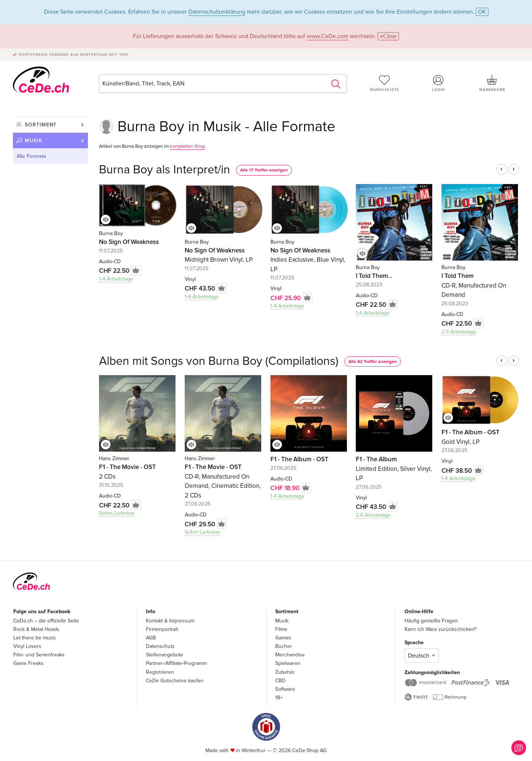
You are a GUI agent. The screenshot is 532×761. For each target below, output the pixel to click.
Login (439, 83)
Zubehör (285, 672)
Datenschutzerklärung (217, 12)
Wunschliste (385, 83)
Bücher (284, 646)
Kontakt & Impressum (170, 621)
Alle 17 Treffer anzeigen (264, 170)
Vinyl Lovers (27, 646)
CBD (280, 681)
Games (283, 638)
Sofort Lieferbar (117, 513)
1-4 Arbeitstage (116, 279)
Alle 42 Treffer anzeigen (373, 362)
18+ (279, 698)
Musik (34, 141)
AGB (151, 638)
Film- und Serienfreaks (39, 655)
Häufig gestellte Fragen (431, 621)
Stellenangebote (165, 655)
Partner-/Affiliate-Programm (176, 663)
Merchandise (290, 655)
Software (285, 689)
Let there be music (35, 638)
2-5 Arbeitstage (459, 332)
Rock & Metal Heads (36, 629)
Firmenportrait (162, 629)
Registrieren (160, 672)
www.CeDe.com (328, 36)
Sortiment (41, 125)
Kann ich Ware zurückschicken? (440, 629)
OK (482, 12)
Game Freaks (28, 663)
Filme (281, 629)
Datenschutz (160, 646)
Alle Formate (31, 156)
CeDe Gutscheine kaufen (175, 681)
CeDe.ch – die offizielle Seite (46, 621)
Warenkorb (492, 83)
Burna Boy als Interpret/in (165, 170)
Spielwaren (288, 663)
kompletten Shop (187, 146)
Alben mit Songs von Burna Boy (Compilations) (219, 361)
